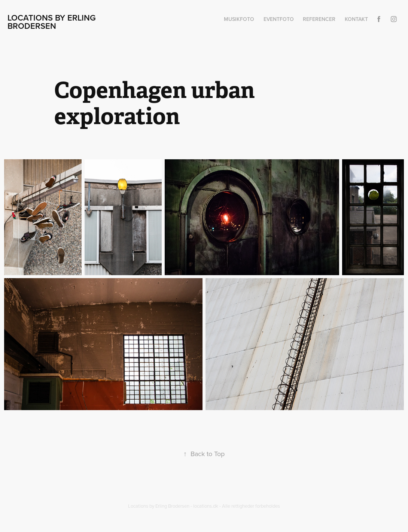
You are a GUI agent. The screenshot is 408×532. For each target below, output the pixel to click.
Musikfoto (239, 19)
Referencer (319, 19)
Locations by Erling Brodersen (53, 22)
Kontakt (356, 19)
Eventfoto (279, 19)
